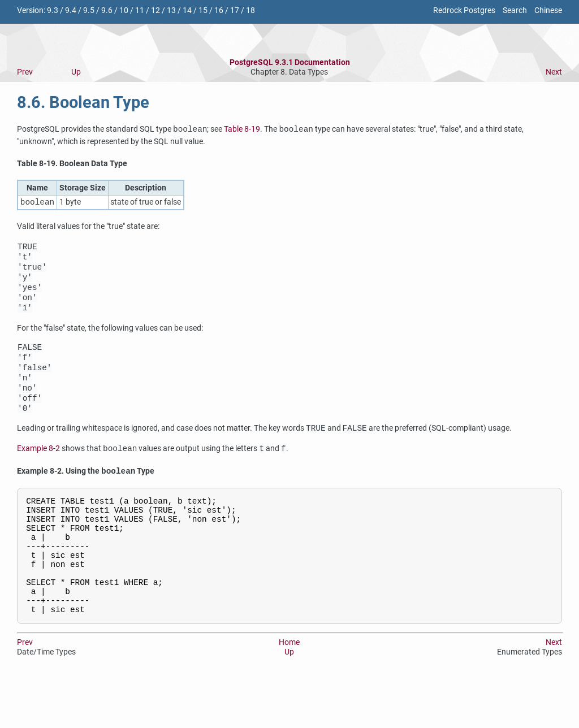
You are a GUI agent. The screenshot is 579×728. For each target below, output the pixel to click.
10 (124, 10)
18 (250, 10)
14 (187, 10)
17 (235, 10)
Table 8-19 (242, 130)
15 (203, 10)
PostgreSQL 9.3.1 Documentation (290, 62)
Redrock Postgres (464, 10)
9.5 (89, 10)
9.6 (107, 10)
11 (140, 10)
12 (155, 10)
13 (171, 10)
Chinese (548, 10)
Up (76, 72)
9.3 (53, 10)
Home (289, 691)
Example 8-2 (38, 475)
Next (554, 72)
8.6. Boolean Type (83, 102)
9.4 (71, 10)
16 (219, 10)
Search (515, 10)
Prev (25, 72)
